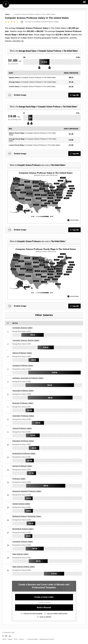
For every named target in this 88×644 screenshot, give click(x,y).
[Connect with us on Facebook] (3, 636)
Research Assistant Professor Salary (27, 491)
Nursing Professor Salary (22, 466)
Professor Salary (19, 479)
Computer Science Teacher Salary (26, 340)
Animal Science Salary (21, 504)
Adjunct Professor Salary (22, 353)
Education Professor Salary (23, 441)
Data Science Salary (20, 554)
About (4, 639)
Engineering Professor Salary (24, 453)
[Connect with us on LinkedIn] (10, 636)
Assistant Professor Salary (23, 365)
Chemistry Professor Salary (23, 416)
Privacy (21, 639)
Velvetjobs (6, 4)
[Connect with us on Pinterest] (6, 636)
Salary (7, 14)
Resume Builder (33, 639)
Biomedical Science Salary (23, 529)
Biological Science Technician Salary (27, 516)
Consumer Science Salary (23, 541)
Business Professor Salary (23, 403)
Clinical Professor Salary (22, 428)
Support (10, 639)
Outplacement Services (47, 639)
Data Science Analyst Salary (24, 567)
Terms (16, 639)
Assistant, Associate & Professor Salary (28, 378)
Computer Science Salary (22, 328)
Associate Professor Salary (23, 390)
